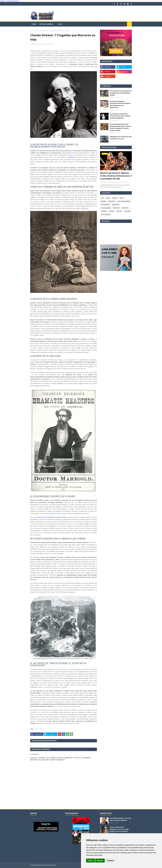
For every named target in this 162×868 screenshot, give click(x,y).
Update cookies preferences (10, 1)
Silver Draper (36, 44)
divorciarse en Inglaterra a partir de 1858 (52, 517)
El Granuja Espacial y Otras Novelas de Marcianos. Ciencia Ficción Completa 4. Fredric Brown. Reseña (120, 127)
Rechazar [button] (100, 860)
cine (102, 198)
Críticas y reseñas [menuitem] (46, 24)
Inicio (32, 31)
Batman (115, 198)
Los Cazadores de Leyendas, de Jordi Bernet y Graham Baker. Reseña (121, 93)
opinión (112, 211)
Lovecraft (127, 211)
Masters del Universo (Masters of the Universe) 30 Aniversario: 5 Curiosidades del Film (116, 176)
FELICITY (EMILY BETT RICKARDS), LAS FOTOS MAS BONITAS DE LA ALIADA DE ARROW (119, 830)
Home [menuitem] (34, 24)
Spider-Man (116, 205)
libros (36, 729)
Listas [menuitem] (60, 24)
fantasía (103, 201)
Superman (112, 201)
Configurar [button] (110, 860)
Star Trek (119, 211)
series (108, 198)
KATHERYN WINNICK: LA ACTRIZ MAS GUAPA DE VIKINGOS (120, 819)
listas (36, 31)
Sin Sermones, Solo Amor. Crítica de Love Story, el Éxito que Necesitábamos (120, 116)
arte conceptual (106, 208)
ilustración (116, 208)
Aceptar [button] (90, 860)
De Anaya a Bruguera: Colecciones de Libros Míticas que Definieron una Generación (120, 104)
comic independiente (124, 201)
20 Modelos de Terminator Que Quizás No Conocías (121, 138)
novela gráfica (105, 205)
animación (125, 208)
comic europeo (106, 214)
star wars (104, 211)
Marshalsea (72, 157)
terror (122, 198)
